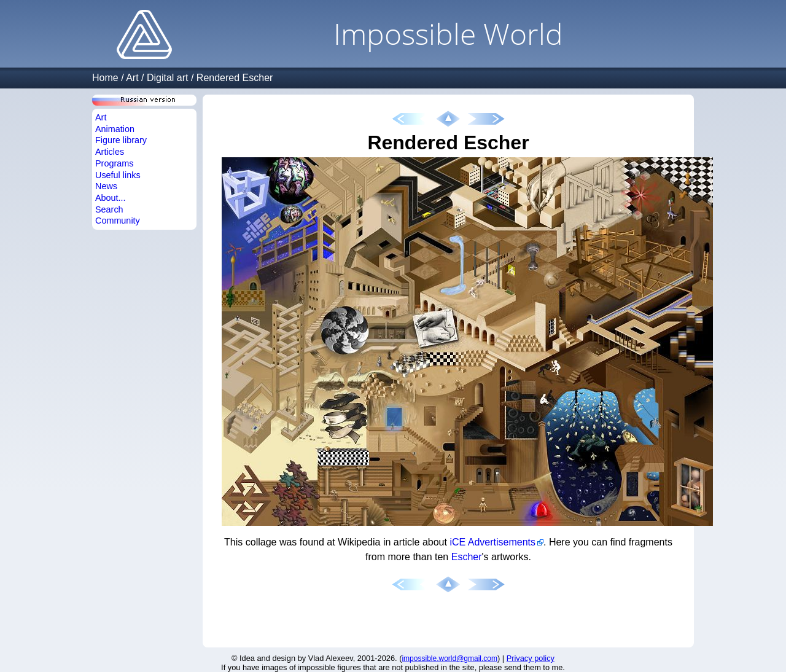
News (106, 186)
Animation (115, 129)
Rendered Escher (235, 78)
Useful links (118, 175)
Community (118, 221)
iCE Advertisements (492, 542)
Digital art (168, 78)
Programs (114, 163)
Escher (467, 557)
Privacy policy (531, 658)
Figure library (121, 140)
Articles (110, 152)
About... (111, 198)
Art (132, 78)
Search (109, 209)
